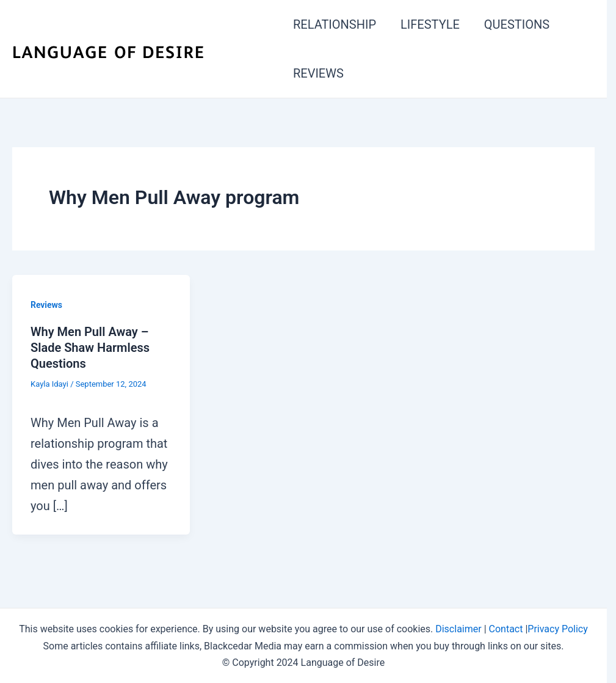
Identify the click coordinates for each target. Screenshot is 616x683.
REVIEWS (318, 73)
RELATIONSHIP (335, 24)
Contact (506, 629)
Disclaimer (458, 629)
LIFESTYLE (430, 24)
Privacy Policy (558, 629)
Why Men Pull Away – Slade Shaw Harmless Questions (90, 348)
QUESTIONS (517, 24)
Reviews (46, 305)
